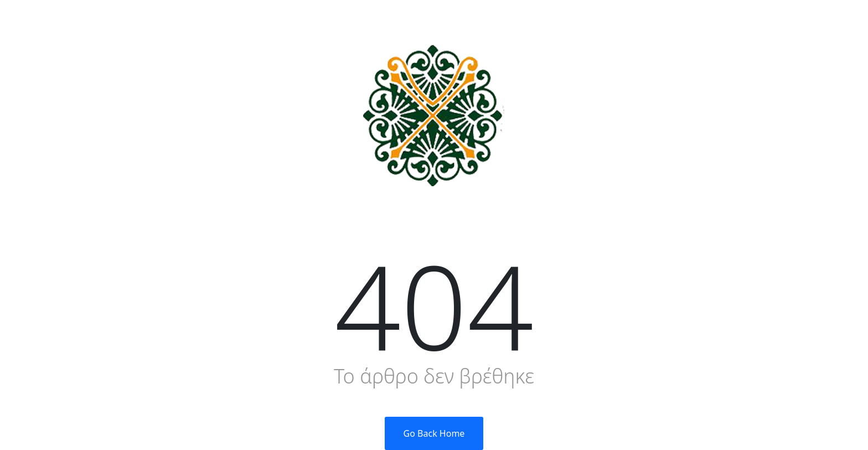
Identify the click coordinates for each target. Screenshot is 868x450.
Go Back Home (434, 433)
